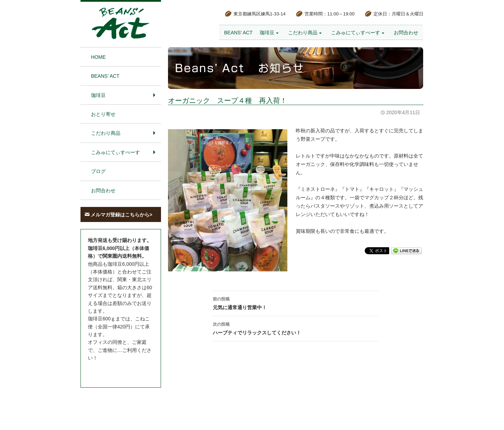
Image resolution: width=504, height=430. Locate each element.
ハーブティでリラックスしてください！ (296, 328)
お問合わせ (406, 33)
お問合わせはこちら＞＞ (115, 371)
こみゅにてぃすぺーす (356, 33)
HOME (98, 57)
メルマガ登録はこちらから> (121, 215)
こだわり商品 (303, 33)
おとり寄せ (103, 114)
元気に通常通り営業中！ (296, 303)
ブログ (98, 171)
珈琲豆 (267, 33)
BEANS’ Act (238, 33)
